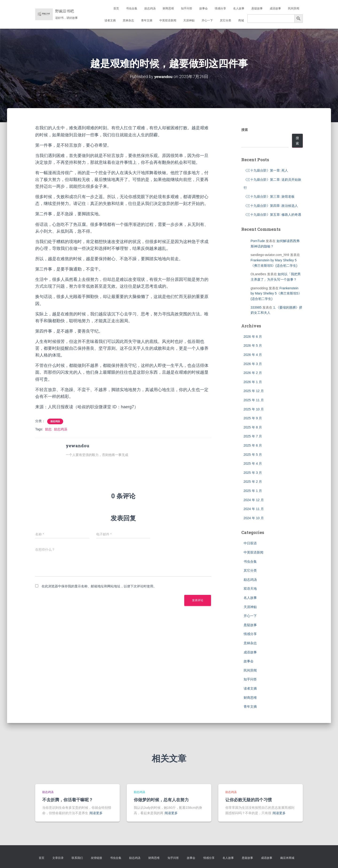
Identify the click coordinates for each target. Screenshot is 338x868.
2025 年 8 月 (253, 427)
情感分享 (220, 8)
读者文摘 (110, 20)
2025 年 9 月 (253, 418)
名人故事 (239, 8)
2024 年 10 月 (254, 518)
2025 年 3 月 (253, 472)
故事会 (204, 8)
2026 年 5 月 (253, 346)
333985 (256, 307)
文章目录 (58, 858)
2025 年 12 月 (254, 391)
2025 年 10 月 (254, 409)
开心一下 (207, 20)
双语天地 (250, 589)
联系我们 (77, 858)
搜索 (245, 130)
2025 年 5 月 (253, 454)
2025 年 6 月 (253, 445)
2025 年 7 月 (253, 436)
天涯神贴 (189, 20)
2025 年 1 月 (253, 491)
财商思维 (168, 8)
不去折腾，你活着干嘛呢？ (68, 800)
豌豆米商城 (287, 858)
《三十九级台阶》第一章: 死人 (266, 170)
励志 (48, 429)
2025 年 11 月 (254, 400)
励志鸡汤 (150, 8)
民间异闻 (294, 8)
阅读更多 (96, 813)
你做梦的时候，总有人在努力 (161, 800)
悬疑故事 (257, 8)
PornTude (258, 241)
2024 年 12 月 (254, 500)
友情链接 (96, 858)
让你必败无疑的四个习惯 (249, 800)
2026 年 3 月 (253, 364)
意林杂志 (128, 20)
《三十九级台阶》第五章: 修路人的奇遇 (273, 215)
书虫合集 (132, 8)
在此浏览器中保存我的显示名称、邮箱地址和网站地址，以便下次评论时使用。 (99, 586)
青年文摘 (147, 20)
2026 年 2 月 (253, 373)
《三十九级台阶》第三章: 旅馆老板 (269, 196)
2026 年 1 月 (253, 382)
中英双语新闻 (168, 20)
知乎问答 (187, 8)
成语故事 (275, 8)
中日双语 (250, 543)
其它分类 (226, 20)
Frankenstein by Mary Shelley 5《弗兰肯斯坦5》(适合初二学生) (276, 293)
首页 (116, 8)
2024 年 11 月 (254, 509)
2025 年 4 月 (253, 463)
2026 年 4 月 (253, 355)
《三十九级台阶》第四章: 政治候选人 (271, 205)
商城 (241, 20)
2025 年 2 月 (253, 482)
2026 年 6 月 (253, 336)
